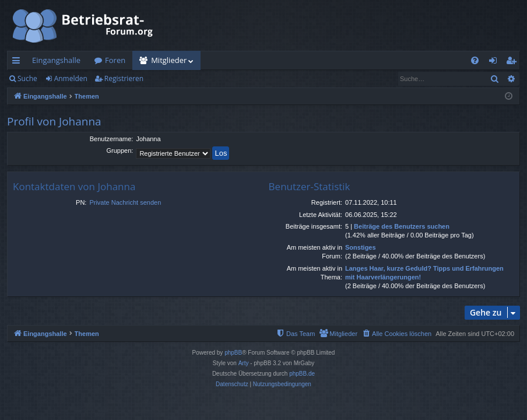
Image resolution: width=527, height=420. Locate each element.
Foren (115, 60)
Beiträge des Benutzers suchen (402, 226)
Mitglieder (169, 60)
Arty (244, 363)
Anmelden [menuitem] (496, 62)
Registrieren (124, 78)
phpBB (233, 353)
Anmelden (71, 78)
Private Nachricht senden (125, 202)
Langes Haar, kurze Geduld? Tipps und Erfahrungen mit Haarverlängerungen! (424, 273)
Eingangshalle (56, 60)
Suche (27, 78)
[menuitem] (475, 60)
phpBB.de (302, 374)
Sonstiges (361, 247)
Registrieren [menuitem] (514, 62)
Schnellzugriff (18, 62)
